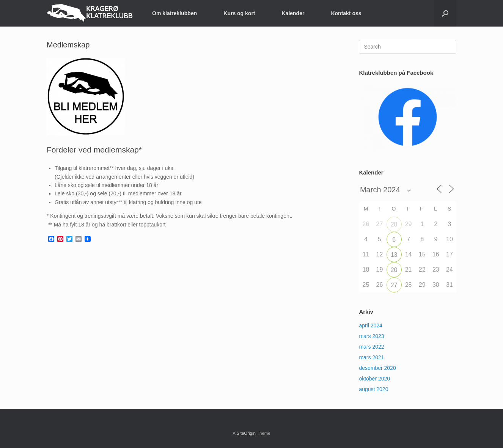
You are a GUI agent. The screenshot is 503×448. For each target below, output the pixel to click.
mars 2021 (371, 357)
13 (394, 255)
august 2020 (373, 389)
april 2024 (371, 325)
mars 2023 (371, 336)
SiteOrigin (246, 433)
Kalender (293, 13)
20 (394, 270)
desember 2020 (377, 368)
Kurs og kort (239, 13)
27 (394, 285)
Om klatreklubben (174, 13)
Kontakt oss (346, 13)
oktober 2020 (374, 379)
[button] (445, 13)
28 (394, 224)
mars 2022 (371, 347)
